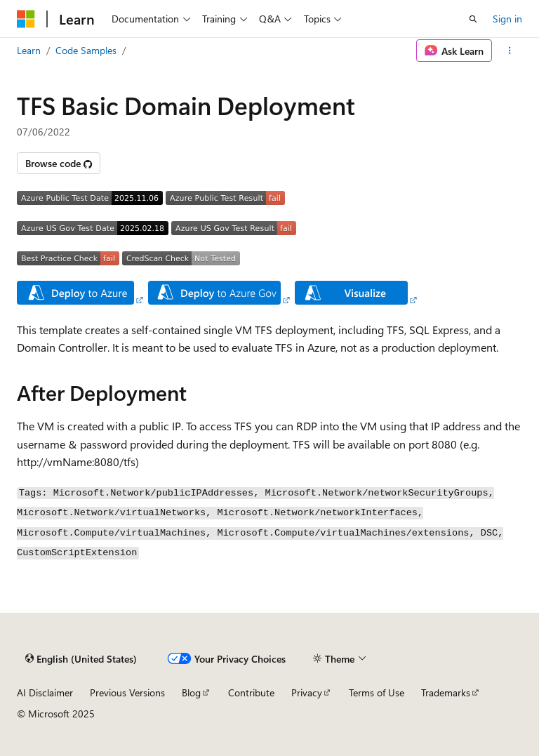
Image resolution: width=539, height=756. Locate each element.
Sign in (507, 19)
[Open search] (473, 19)
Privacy (307, 692)
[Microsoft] (26, 19)
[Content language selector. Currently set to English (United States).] (81, 658)
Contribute (251, 692)
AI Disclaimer (45, 692)
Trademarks (446, 692)
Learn (29, 50)
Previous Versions (127, 692)
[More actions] (510, 51)
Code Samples (86, 50)
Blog (191, 692)
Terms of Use (377, 692)
